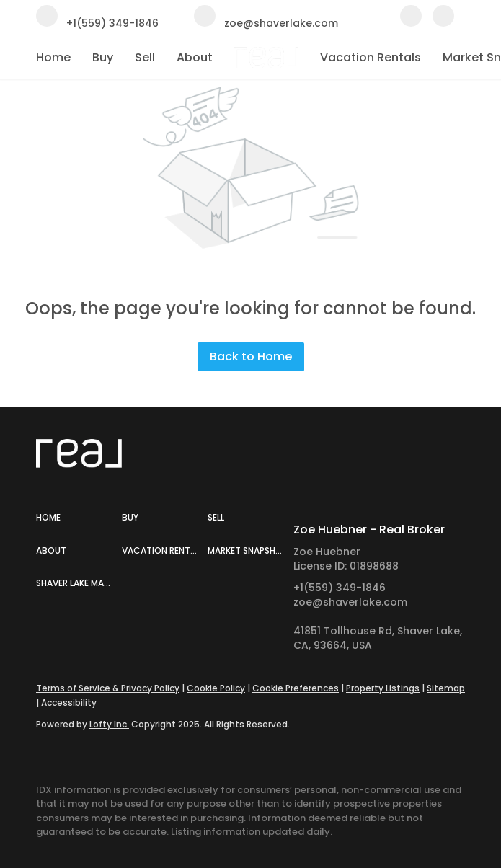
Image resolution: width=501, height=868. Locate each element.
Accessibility (69, 703)
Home (53, 57)
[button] (79, 518)
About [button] (195, 57)
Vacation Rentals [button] (371, 57)
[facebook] (411, 23)
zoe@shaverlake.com (350, 602)
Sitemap (446, 688)
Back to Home (251, 356)
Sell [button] (145, 57)
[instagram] (443, 23)
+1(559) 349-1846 (340, 588)
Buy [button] (103, 57)
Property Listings (383, 688)
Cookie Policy (216, 688)
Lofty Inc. (109, 724)
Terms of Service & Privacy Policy (108, 688)
